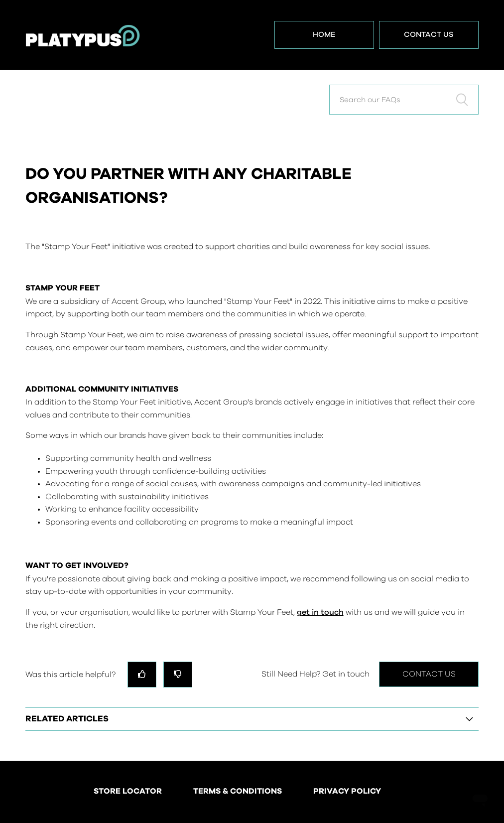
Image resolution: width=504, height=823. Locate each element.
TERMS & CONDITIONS (238, 792)
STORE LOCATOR (128, 792)
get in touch (320, 612)
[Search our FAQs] (404, 100)
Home (324, 35)
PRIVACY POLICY (347, 792)
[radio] (142, 674)
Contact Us (429, 35)
